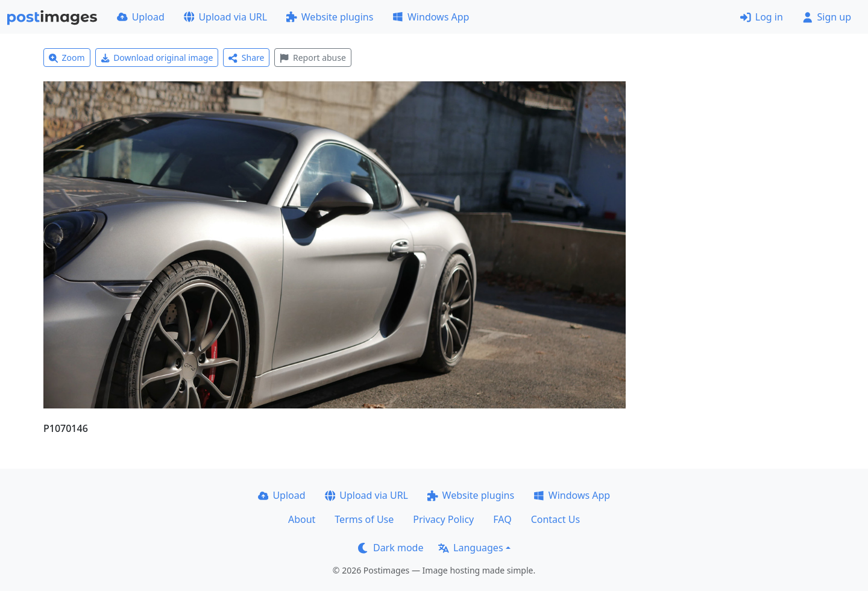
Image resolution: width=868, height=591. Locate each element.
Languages (470, 548)
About (302, 519)
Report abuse (313, 58)
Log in (762, 17)
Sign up (827, 17)
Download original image (157, 58)
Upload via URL (225, 17)
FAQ (502, 519)
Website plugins (330, 17)
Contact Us (555, 519)
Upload (141, 17)
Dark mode (391, 548)
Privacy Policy (443, 519)
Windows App (431, 17)
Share (246, 58)
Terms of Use (364, 519)
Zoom (67, 58)
